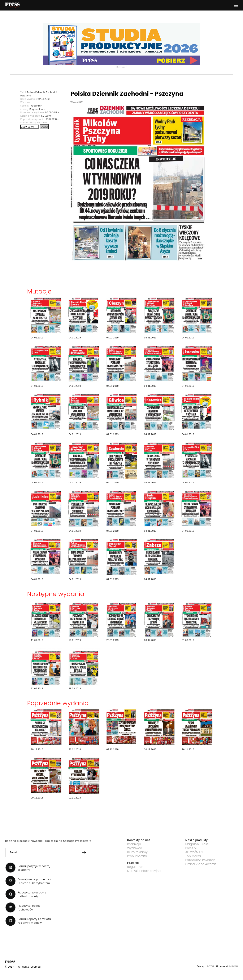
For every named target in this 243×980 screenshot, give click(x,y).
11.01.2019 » (47, 116)
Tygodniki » (36, 106)
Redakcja (134, 844)
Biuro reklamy (138, 852)
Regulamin (135, 867)
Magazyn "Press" (197, 844)
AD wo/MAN (194, 852)
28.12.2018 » (52, 119)
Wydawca (135, 848)
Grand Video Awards (201, 864)
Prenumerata (137, 856)
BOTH (210, 967)
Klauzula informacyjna (144, 871)
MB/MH (234, 967)
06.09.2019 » (52, 112)
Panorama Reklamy (200, 860)
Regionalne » (37, 109)
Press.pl (191, 848)
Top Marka (193, 856)
